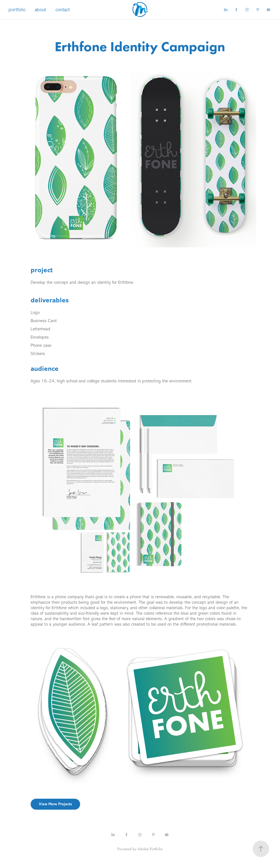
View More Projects (55, 804)
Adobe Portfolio (150, 849)
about (40, 10)
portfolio (17, 10)
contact (63, 10)
